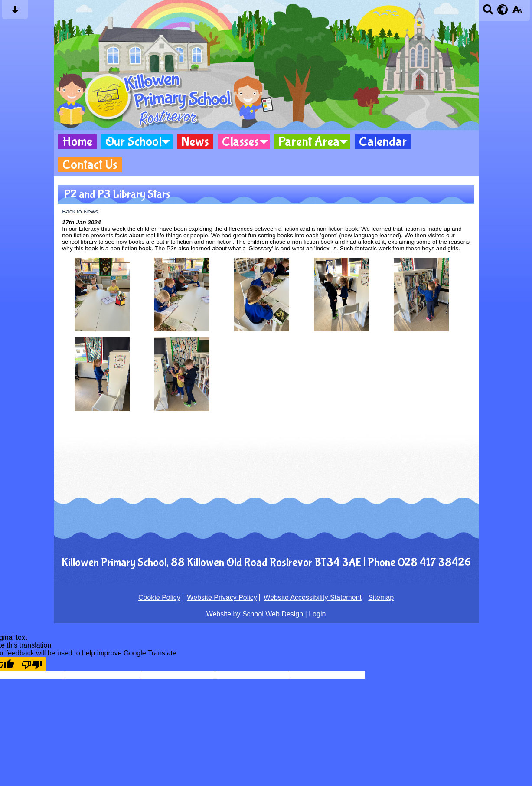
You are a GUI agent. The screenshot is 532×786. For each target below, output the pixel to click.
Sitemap (381, 598)
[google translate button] (503, 10)
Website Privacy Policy (222, 598)
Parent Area (309, 142)
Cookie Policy (159, 598)
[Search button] (488, 12)
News (195, 142)
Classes (240, 142)
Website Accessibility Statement (313, 598)
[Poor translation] (32, 664)
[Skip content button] (15, 12)
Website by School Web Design (255, 614)
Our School (134, 142)
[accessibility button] (517, 12)
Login (317, 614)
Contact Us (90, 165)
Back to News (80, 211)
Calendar (383, 142)
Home (77, 142)
